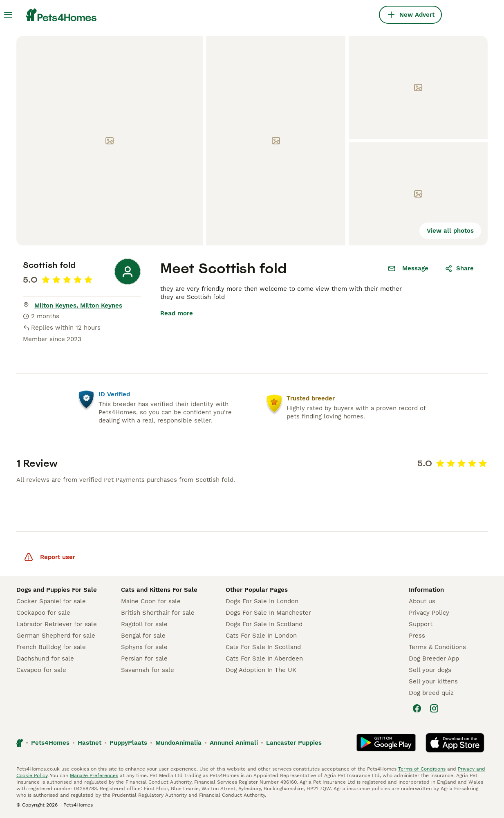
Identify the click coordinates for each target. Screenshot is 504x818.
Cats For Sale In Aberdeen (264, 658)
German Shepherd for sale (56, 636)
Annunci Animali (234, 743)
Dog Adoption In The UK (261, 670)
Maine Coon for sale (151, 601)
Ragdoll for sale (144, 624)
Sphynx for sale (144, 647)
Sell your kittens (433, 681)
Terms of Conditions (422, 769)
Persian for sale (144, 658)
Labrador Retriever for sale (57, 624)
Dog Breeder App (434, 658)
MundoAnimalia (178, 743)
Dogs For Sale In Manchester (268, 613)
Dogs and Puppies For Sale (57, 590)
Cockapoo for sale (43, 613)
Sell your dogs (430, 670)
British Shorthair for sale (158, 613)
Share (459, 268)
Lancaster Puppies (294, 743)
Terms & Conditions (437, 647)
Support (421, 624)
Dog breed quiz (431, 693)
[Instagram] (434, 708)
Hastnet (90, 743)
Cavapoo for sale (41, 670)
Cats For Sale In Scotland (263, 647)
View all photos (450, 231)
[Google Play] (386, 743)
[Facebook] (417, 708)
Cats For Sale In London (261, 636)
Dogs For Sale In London (262, 601)
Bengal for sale (143, 636)
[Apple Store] (455, 743)
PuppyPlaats (128, 743)
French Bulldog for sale (51, 647)
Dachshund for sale (45, 658)
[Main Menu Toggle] (8, 15)
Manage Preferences (94, 775)
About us (422, 601)
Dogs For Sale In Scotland (264, 624)
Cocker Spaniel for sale (51, 601)
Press (417, 636)
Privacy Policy (429, 613)
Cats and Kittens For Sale (159, 590)
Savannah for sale (148, 670)
